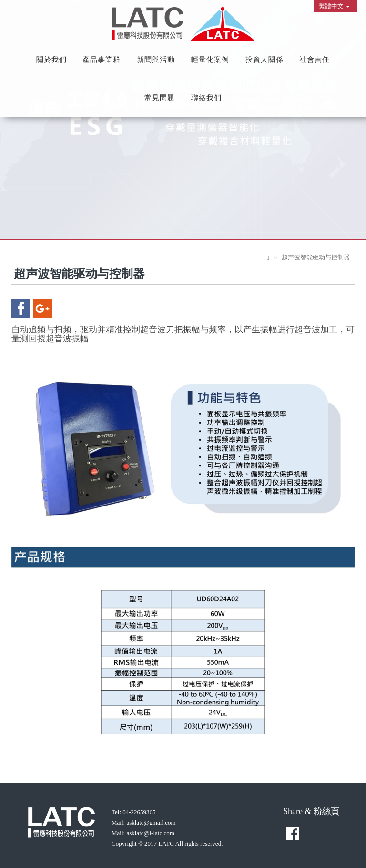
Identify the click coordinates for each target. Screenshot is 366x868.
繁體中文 (334, 6)
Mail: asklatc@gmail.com (144, 822)
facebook (21, 309)
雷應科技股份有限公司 (183, 24)
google (42, 309)
